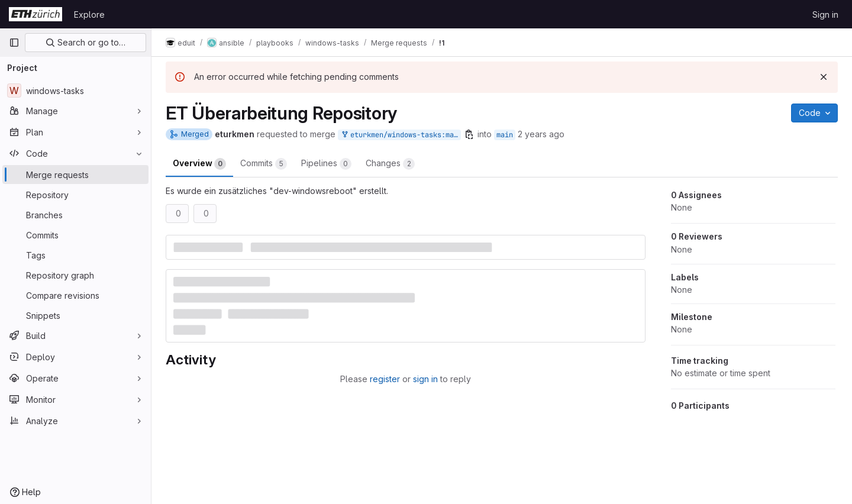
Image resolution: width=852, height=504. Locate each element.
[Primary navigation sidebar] (14, 43)
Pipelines (326, 164)
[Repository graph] (75, 275)
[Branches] (75, 215)
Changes (390, 164)
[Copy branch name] (469, 134)
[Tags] (75, 255)
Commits (264, 164)
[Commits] (75, 235)
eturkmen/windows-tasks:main (401, 135)
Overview (199, 164)
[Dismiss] (824, 77)
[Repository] (75, 195)
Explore (89, 14)
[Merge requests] (75, 175)
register (385, 379)
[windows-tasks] (75, 91)
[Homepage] (35, 14)
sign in (425, 379)
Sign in (825, 14)
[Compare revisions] (75, 295)
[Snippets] (75, 315)
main (505, 135)
